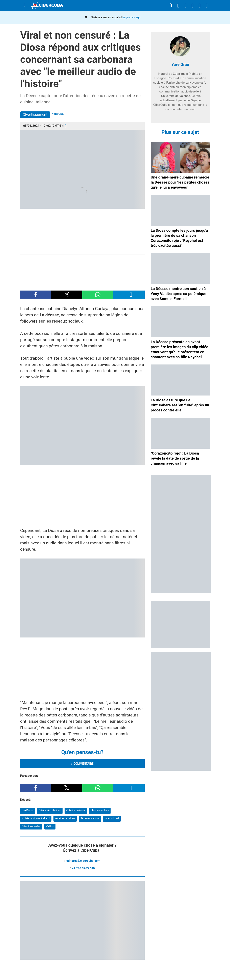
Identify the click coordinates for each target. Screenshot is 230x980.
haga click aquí (132, 17)
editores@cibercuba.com (83, 861)
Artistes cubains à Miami (36, 818)
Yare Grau (58, 114)
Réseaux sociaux (90, 818)
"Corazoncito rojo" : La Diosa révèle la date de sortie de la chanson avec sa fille (175, 458)
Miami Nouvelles (31, 826)
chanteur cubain (100, 810)
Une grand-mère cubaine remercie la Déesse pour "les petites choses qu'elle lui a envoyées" (180, 182)
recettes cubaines (65, 818)
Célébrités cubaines (50, 810)
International (112, 818)
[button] (36, 295)
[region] (82, 270)
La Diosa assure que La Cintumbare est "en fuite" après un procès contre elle (180, 405)
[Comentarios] (66, 126)
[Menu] (24, 5)
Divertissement (35, 115)
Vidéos (50, 826)
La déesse (28, 810)
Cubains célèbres (76, 810)
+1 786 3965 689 (83, 868)
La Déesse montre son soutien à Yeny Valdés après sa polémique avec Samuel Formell (179, 294)
